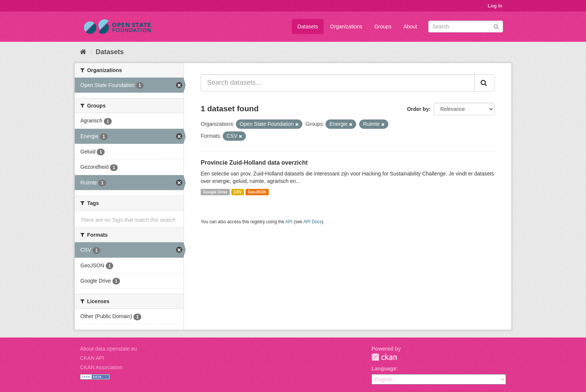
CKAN (384, 357)
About (410, 27)
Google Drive (215, 192)
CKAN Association (101, 367)
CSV (238, 192)
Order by (418, 109)
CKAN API (92, 358)
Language (384, 368)
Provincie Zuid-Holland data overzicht (254, 163)
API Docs (313, 222)
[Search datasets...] (338, 83)
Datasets (308, 27)
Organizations (346, 27)
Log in (495, 6)
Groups (383, 27)
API (289, 222)
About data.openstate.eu (109, 349)
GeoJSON (257, 192)
